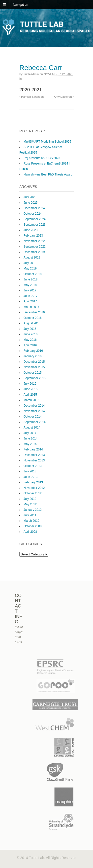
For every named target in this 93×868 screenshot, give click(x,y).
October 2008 (33, 526)
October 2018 (33, 274)
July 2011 (30, 515)
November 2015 (34, 367)
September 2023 (35, 225)
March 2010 (31, 521)
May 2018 (30, 285)
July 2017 (30, 290)
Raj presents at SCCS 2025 (42, 158)
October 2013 (33, 466)
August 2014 (32, 428)
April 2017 (30, 301)
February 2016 (33, 351)
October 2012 (33, 493)
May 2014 (30, 444)
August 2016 (32, 323)
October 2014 (33, 417)
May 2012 (30, 504)
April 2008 (30, 532)
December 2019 (34, 252)
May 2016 (30, 340)
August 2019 (32, 258)
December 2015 (34, 362)
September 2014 (35, 422)
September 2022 (35, 247)
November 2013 (34, 460)
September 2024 (35, 219)
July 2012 (30, 499)
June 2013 (31, 477)
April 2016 (30, 345)
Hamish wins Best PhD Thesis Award (48, 174)
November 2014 (34, 411)
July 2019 (30, 263)
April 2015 (30, 395)
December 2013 (34, 455)
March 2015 (31, 400)
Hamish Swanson (31, 97)
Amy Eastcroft (64, 97)
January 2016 (33, 356)
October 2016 (33, 318)
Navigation (20, 4)
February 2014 (33, 449)
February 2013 (33, 482)
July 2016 (30, 329)
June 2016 (31, 334)
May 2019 (30, 268)
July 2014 (30, 433)
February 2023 (33, 236)
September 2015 (35, 378)
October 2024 (33, 214)
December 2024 (34, 208)
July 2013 (30, 471)
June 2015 (31, 389)
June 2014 (31, 438)
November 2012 (34, 488)
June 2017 (31, 296)
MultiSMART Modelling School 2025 (47, 142)
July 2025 (30, 197)
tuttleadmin (31, 74)
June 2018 (31, 279)
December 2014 (34, 406)
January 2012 (33, 510)
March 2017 (31, 307)
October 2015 (33, 373)
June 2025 (31, 203)
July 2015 (30, 384)
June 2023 (31, 230)
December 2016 (34, 312)
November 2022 (34, 241)
